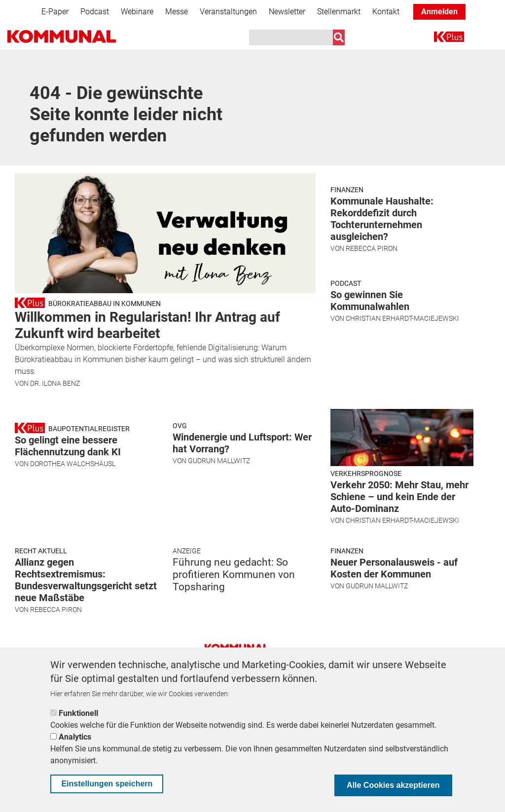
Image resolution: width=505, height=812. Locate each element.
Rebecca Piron (372, 296)
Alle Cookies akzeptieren (393, 785)
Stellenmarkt (339, 12)
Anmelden (439, 12)
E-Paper (55, 12)
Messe (177, 12)
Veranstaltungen (228, 12)
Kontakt (386, 12)
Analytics (75, 737)
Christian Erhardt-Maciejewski (402, 413)
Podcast (95, 12)
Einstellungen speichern (107, 784)
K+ (440, 39)
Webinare (137, 12)
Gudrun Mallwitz (219, 539)
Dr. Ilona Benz (55, 383)
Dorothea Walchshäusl (73, 541)
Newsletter (287, 12)
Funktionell (78, 713)
